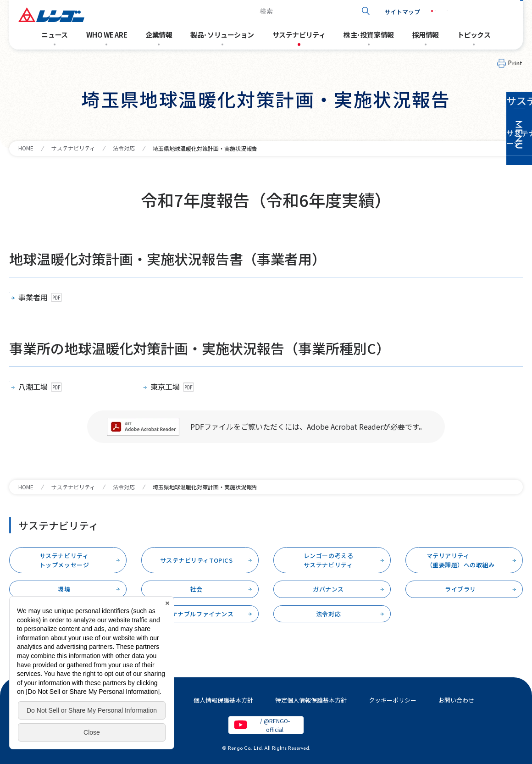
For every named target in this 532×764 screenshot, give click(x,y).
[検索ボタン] (351, 11)
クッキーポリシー (393, 700)
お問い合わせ (491, 11)
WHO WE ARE (107, 35)
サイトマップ (388, 12)
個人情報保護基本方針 (223, 700)
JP (424, 11)
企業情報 (159, 35)
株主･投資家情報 (369, 35)
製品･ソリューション (222, 35)
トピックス (474, 35)
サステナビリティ (299, 35)
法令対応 (124, 148)
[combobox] (300, 11)
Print (515, 64)
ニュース (54, 35)
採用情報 (426, 35)
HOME (26, 148)
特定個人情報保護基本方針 (311, 700)
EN (443, 11)
